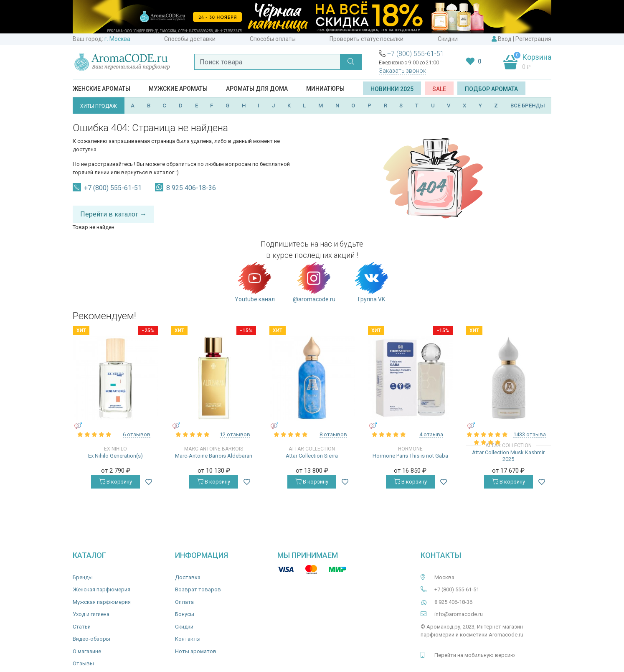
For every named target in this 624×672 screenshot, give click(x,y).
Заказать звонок (402, 71)
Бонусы (185, 614)
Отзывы (83, 663)
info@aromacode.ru (459, 614)
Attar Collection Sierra (312, 456)
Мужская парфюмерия (102, 602)
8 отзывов (333, 434)
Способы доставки (190, 39)
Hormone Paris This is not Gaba (410, 456)
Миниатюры (325, 89)
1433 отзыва (530, 434)
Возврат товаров (198, 589)
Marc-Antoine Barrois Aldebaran (214, 456)
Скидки (448, 39)
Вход (505, 39)
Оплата (184, 602)
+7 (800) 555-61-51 (416, 54)
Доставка (188, 577)
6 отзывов (137, 434)
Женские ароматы (101, 89)
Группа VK (372, 282)
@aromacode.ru (314, 282)
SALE (439, 89)
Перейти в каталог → (113, 214)
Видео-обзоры (91, 639)
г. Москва (117, 39)
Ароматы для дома (257, 89)
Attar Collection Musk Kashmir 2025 (508, 456)
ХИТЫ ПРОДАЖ (99, 106)
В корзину (115, 482)
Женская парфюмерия (101, 589)
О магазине (87, 651)
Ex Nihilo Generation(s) (115, 456)
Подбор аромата (491, 89)
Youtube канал (255, 282)
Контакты (188, 639)
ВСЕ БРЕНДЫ (528, 106)
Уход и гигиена (91, 614)
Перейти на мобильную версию (475, 655)
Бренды (83, 577)
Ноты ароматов (196, 651)
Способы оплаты (273, 39)
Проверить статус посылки (367, 39)
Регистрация (533, 39)
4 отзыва (431, 434)
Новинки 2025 (392, 89)
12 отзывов (235, 434)
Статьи (82, 627)
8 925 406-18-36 (191, 188)
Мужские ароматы (178, 89)
